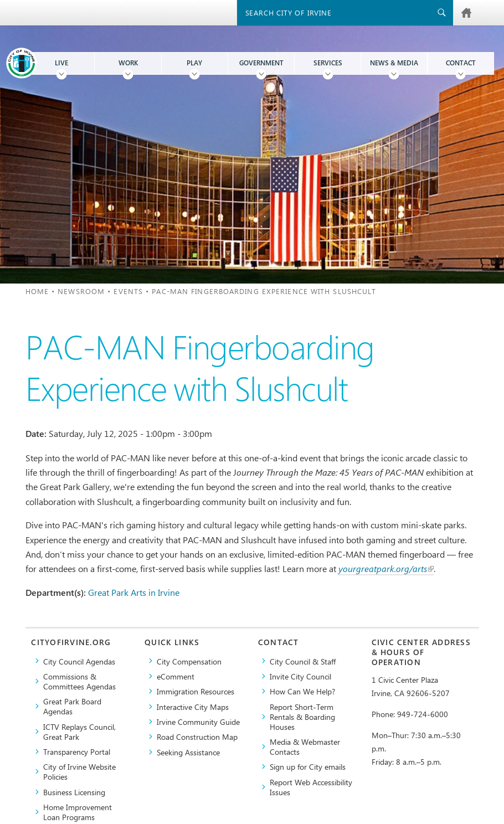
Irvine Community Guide (198, 722)
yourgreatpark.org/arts (386, 568)
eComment (176, 676)
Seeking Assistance (188, 752)
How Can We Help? (302, 691)
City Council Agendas (79, 661)
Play (194, 63)
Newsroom (81, 291)
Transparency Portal (77, 751)
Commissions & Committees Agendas (79, 681)
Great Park (108, 592)
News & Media (394, 63)
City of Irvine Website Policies (79, 771)
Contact (461, 63)
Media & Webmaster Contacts (305, 746)
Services (328, 63)
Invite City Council (300, 676)
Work (128, 63)
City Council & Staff (303, 661)
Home (37, 291)
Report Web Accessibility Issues (311, 787)
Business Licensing (74, 792)
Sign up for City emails (308, 766)
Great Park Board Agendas (72, 706)
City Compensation (189, 661)
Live (61, 63)
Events (128, 291)
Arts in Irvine (155, 592)
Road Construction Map (197, 737)
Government (261, 63)
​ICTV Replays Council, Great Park (79, 732)
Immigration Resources (196, 691)
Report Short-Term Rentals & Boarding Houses (302, 717)
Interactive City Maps (193, 707)
